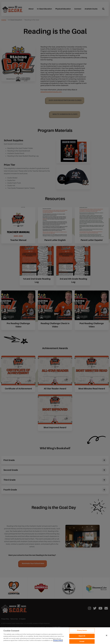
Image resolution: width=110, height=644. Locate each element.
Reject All (82, 636)
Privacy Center (82, 630)
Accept (82, 641)
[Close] (107, 635)
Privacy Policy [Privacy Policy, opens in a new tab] (58, 640)
